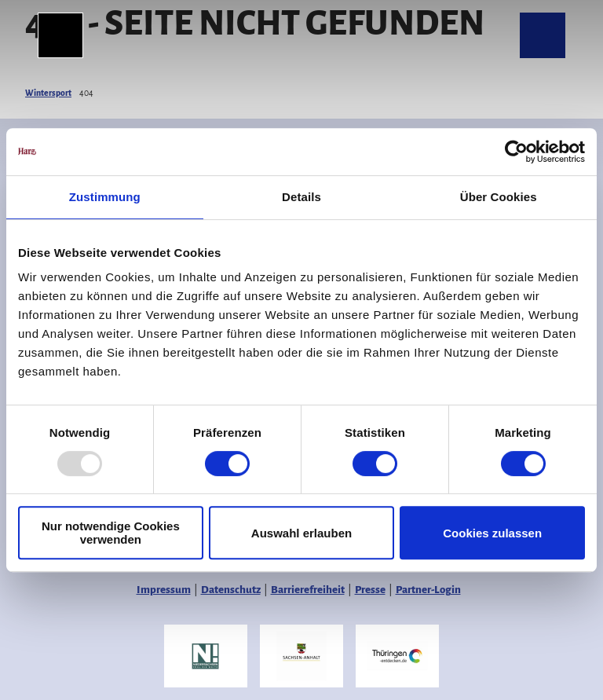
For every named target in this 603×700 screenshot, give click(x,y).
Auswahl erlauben (301, 533)
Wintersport (48, 93)
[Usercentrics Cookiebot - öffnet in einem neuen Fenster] (516, 152)
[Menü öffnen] (60, 35)
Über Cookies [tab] (499, 197)
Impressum (164, 590)
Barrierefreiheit (308, 590)
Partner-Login (428, 590)
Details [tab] (301, 197)
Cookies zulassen (492, 533)
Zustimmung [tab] (105, 197)
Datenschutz (231, 590)
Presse (370, 590)
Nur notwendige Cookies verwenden (111, 533)
